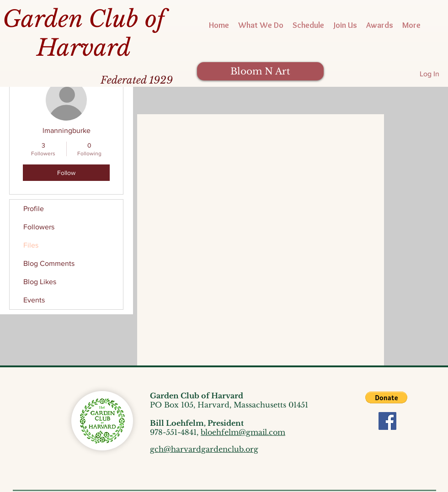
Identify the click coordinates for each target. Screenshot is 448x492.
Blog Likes (40, 282)
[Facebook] (387, 421)
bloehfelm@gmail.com (243, 432)
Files (31, 245)
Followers (39, 227)
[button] (386, 397)
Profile (34, 209)
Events (34, 300)
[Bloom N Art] (260, 71)
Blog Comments (49, 263)
